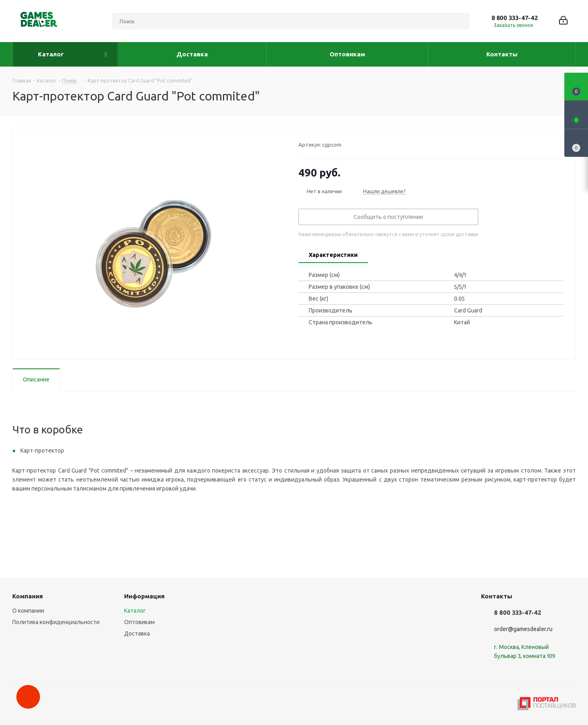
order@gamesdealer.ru (523, 629)
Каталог (135, 611)
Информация (144, 596)
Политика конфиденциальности (56, 622)
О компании (28, 611)
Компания (28, 596)
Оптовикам (139, 622)
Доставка (137, 634)
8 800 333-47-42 (515, 18)
